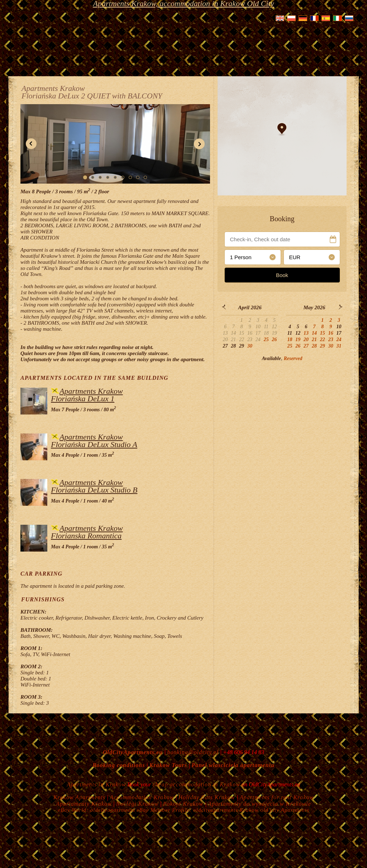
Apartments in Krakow (96, 784)
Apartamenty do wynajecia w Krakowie (259, 804)
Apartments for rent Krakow (277, 797)
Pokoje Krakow (184, 804)
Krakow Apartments (79, 797)
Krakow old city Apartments (274, 810)
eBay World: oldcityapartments (96, 810)
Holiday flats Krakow (208, 797)
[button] (31, 144)
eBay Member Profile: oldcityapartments (187, 810)
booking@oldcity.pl (193, 752)
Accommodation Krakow (142, 797)
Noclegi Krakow (137, 804)
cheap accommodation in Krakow (197, 784)
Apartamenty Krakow (84, 804)
